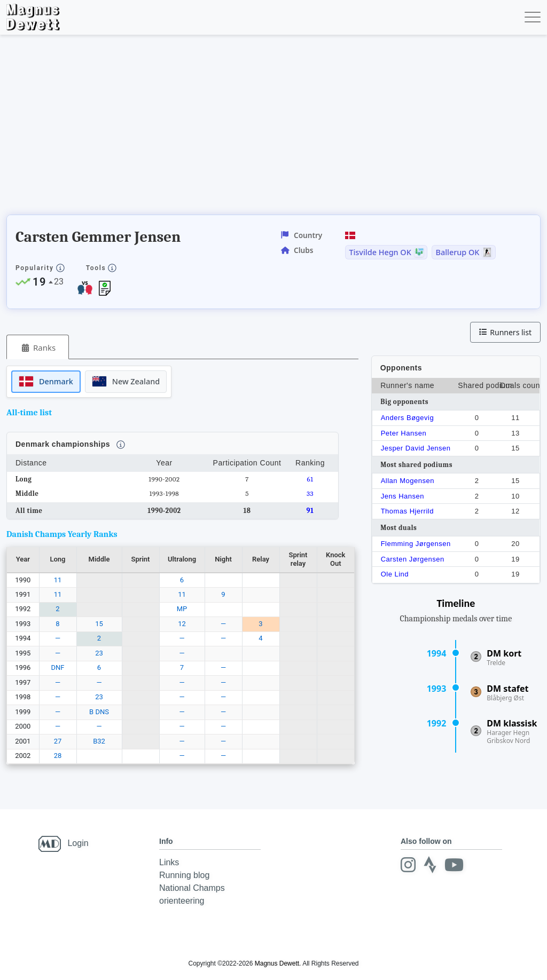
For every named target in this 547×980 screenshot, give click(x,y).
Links (169, 862)
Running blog (184, 875)
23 (99, 653)
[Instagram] (408, 865)
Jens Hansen (403, 496)
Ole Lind (395, 574)
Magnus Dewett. (278, 963)
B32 (99, 741)
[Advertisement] (201, 128)
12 (182, 624)
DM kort (504, 653)
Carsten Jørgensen (413, 559)
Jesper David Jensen (416, 448)
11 (58, 580)
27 (58, 741)
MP (182, 609)
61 (310, 479)
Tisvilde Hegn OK (380, 252)
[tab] (38, 347)
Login (78, 843)
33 (310, 493)
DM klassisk (512, 723)
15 (99, 624)
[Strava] (430, 865)
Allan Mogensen (408, 481)
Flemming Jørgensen (416, 544)
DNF (58, 667)
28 (58, 756)
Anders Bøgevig (408, 418)
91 (310, 511)
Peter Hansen (404, 433)
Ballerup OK (458, 252)
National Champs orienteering (192, 894)
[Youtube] (454, 865)
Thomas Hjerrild (407, 511)
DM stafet (507, 689)
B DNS (99, 712)
